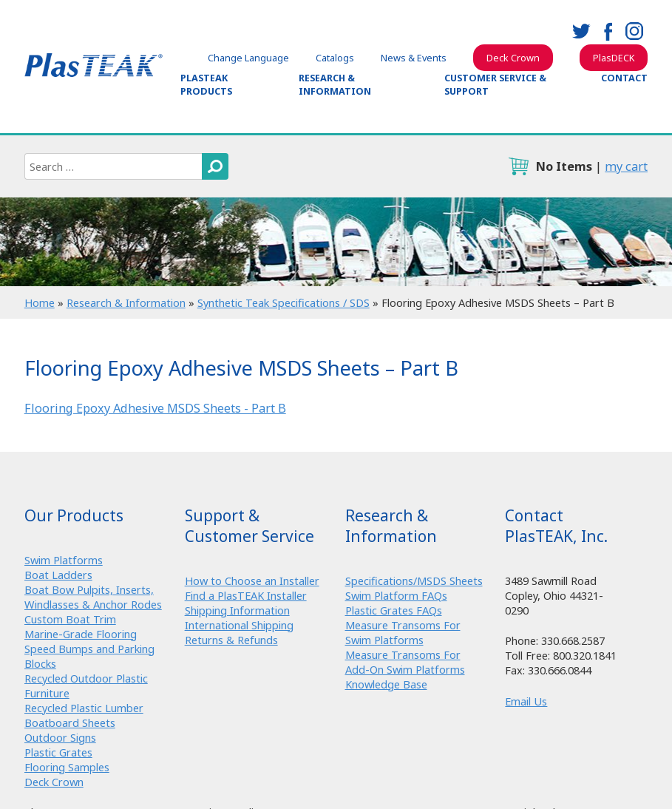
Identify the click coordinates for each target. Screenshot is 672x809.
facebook (608, 31)
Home (40, 302)
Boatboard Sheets (70, 722)
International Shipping (239, 625)
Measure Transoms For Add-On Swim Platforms (405, 662)
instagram (634, 31)
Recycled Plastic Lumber (84, 708)
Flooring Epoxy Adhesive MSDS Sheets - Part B (155, 408)
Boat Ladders (58, 575)
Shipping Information (237, 610)
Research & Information (335, 84)
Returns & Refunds (231, 640)
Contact (624, 78)
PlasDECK (614, 58)
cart (518, 166)
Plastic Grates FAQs (394, 610)
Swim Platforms (64, 560)
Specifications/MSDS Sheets (414, 580)
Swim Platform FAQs (396, 595)
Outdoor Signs (60, 737)
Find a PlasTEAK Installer (246, 595)
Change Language (248, 58)
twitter (581, 31)
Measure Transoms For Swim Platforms (403, 632)
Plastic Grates (58, 752)
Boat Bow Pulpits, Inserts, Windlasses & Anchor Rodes (93, 597)
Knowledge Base (386, 684)
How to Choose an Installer (252, 580)
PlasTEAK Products (206, 84)
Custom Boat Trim (70, 619)
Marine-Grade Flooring (81, 634)
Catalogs (335, 58)
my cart (626, 166)
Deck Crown (513, 58)
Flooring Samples (67, 767)
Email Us (526, 701)
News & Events (414, 58)
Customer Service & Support (495, 84)
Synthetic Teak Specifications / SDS (284, 302)
